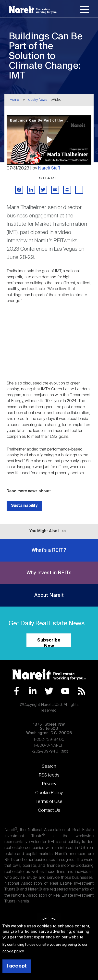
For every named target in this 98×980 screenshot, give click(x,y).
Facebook (17, 691)
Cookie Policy (49, 793)
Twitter (49, 691)
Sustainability (24, 506)
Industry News (37, 100)
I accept (17, 966)
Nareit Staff (49, 168)
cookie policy (13, 951)
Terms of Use (49, 802)
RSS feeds (49, 775)
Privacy (49, 784)
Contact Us (49, 811)
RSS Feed (81, 691)
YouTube (65, 691)
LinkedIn (33, 691)
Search (49, 766)
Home (14, 100)
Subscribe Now (49, 643)
